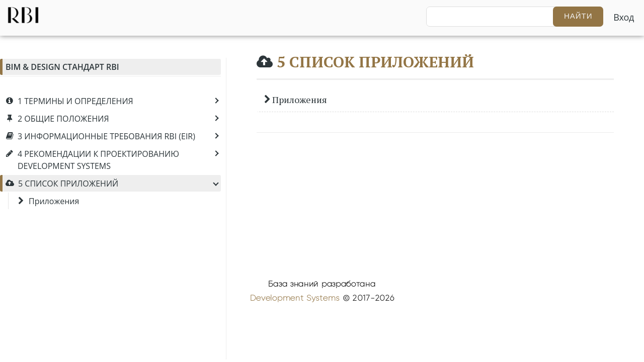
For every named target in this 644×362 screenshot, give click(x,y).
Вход (624, 17)
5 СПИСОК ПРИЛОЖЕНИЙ (375, 62)
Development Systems (295, 298)
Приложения (296, 100)
